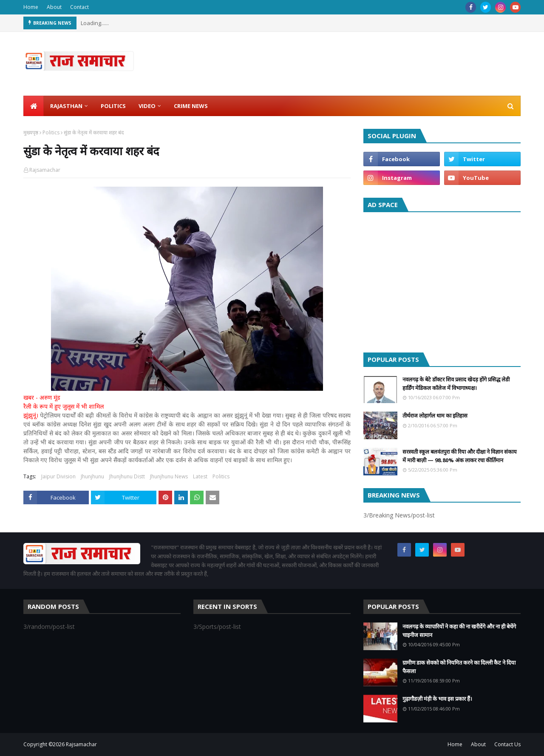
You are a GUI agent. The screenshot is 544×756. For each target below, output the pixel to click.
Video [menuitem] (147, 106)
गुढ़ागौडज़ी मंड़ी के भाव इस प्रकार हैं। (437, 699)
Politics (51, 132)
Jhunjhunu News (169, 476)
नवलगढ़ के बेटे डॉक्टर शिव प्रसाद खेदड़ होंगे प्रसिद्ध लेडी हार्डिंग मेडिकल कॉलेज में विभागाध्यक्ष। (456, 384)
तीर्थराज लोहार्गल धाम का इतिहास (435, 415)
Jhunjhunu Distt (127, 476)
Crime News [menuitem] (191, 106)
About (54, 7)
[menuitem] (34, 106)
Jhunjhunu (92, 476)
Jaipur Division (58, 476)
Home (31, 7)
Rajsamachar (45, 170)
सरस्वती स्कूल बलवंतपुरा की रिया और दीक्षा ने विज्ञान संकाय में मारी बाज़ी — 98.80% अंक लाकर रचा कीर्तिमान (460, 456)
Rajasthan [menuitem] (66, 106)
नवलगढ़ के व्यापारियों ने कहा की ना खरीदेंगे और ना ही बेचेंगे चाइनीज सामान (459, 631)
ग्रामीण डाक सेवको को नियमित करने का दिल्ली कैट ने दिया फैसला (459, 667)
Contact (79, 7)
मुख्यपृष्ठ (31, 132)
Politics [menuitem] (113, 106)
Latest (200, 476)
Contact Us (507, 744)
